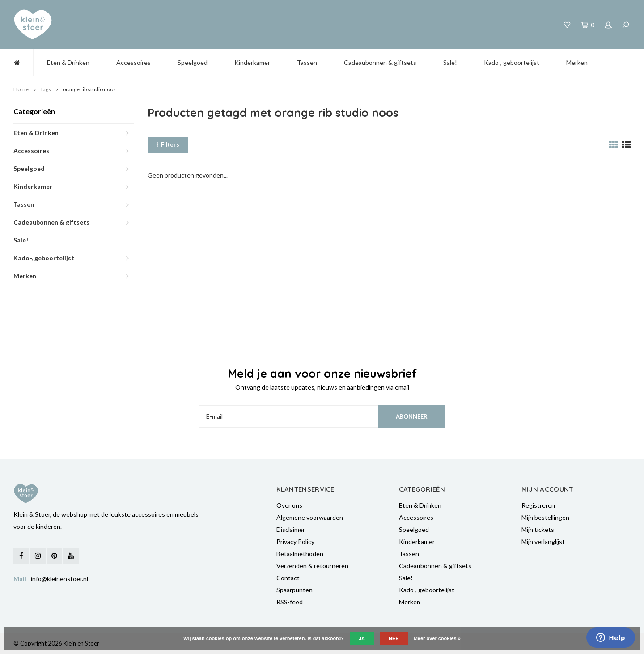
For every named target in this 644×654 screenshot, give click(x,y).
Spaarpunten (294, 590)
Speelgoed (193, 62)
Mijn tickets (538, 529)
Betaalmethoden (300, 554)
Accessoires (133, 62)
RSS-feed (290, 602)
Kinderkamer (252, 62)
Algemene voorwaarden (310, 517)
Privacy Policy (295, 541)
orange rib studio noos (89, 89)
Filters (168, 144)
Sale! (450, 62)
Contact (288, 578)
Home (21, 89)
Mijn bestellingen (545, 517)
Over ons (289, 505)
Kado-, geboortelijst (512, 62)
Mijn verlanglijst (543, 541)
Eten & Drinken (68, 62)
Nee (394, 638)
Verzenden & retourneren (312, 566)
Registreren (538, 505)
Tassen (307, 62)
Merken (577, 62)
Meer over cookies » (437, 638)
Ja (362, 638)
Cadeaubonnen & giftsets (380, 62)
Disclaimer (291, 529)
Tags (46, 89)
